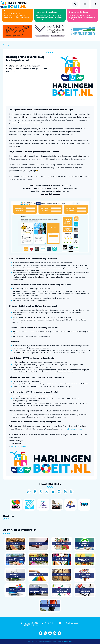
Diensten (38, 544)
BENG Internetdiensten (67, 641)
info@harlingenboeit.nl (74, 429)
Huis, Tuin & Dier (38, 559)
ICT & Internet (15, 590)
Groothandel (62, 575)
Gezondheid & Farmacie (85, 545)
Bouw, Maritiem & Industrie (85, 560)
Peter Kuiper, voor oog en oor (16, 9)
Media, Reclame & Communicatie (62, 591)
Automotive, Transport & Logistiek (38, 591)
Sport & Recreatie (50, 605)
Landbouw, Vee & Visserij (15, 575)
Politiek (15, 544)
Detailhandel (38, 575)
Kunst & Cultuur (62, 559)
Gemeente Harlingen (79, 12)
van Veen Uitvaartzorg (47, 12)
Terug (7, 45)
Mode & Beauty (62, 544)
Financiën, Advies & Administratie (85, 591)
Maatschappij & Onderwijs (85, 575)
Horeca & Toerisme (15, 559)
